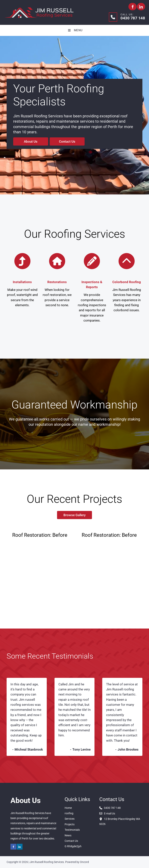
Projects (70, 824)
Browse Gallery (74, 513)
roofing (69, 813)
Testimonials (72, 830)
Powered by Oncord (77, 862)
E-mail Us (107, 813)
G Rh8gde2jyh (73, 846)
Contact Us (58, 140)
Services (70, 819)
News (68, 835)
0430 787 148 (133, 18)
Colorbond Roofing (127, 282)
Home (68, 808)
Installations (22, 282)
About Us (20, 140)
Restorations (57, 282)
